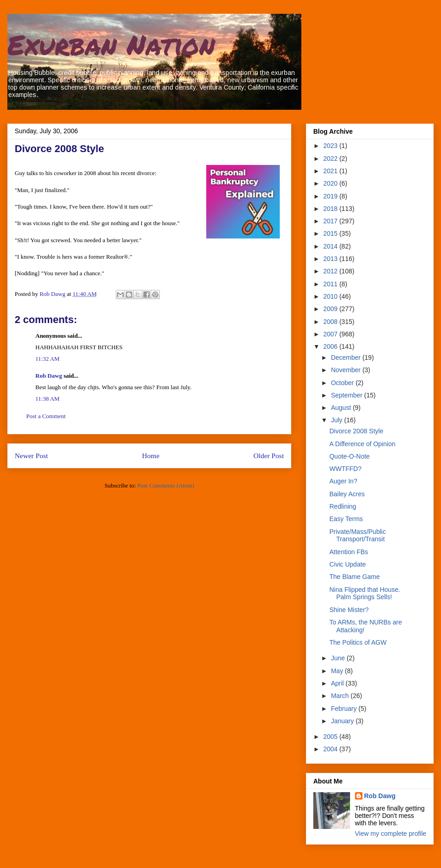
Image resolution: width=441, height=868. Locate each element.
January (343, 721)
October (343, 383)
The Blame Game (355, 577)
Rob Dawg (49, 376)
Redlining (343, 506)
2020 (331, 183)
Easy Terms (346, 519)
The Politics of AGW (358, 642)
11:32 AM (48, 359)
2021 (331, 171)
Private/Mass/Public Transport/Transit (358, 536)
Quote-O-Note (350, 456)
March (341, 696)
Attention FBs (349, 552)
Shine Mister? (349, 610)
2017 (331, 221)
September (347, 395)
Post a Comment (46, 416)
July (337, 420)
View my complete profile (391, 834)
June (339, 658)
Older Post (269, 456)
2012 (331, 271)
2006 (331, 346)
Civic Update (348, 564)
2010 (331, 296)
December (346, 357)
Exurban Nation (111, 44)
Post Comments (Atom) (166, 485)
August (342, 408)
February (345, 709)
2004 (331, 749)
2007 (331, 334)
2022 (331, 159)
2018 (331, 209)
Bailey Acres (347, 494)
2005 (331, 737)
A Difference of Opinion (362, 444)
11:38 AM (48, 399)
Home (151, 456)
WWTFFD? (345, 469)
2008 (331, 322)
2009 (331, 309)
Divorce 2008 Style (356, 431)
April (338, 683)
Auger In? (343, 481)
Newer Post (31, 456)
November (346, 370)
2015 (331, 233)
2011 (331, 284)
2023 (331, 146)
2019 (331, 196)
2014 (331, 246)
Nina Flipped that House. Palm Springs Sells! (365, 593)
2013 (331, 259)
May (338, 671)
